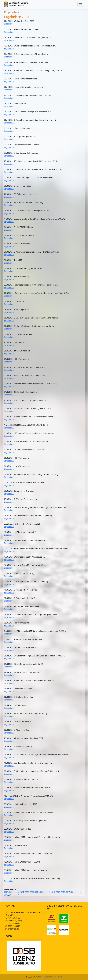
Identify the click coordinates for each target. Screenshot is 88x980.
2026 (11, 892)
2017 (58, 892)
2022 (32, 892)
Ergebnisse (9, 24)
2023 (27, 892)
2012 (6, 895)
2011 (11, 895)
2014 (73, 892)
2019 (48, 892)
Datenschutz (57, 977)
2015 (68, 892)
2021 (37, 892)
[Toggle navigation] (81, 4)
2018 (53, 892)
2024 (22, 892)
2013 (79, 892)
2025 (17, 892)
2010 (17, 895)
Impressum (44, 977)
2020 (42, 892)
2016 (63, 892)
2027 (6, 892)
